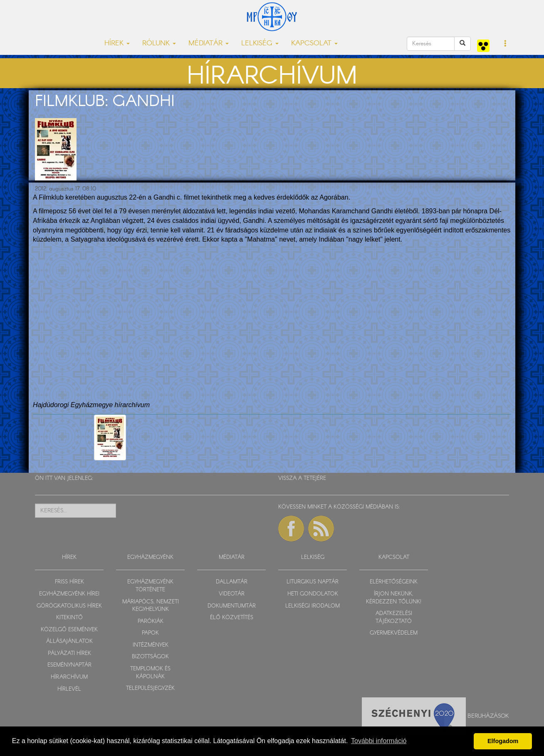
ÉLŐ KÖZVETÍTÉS (232, 618)
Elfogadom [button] (503, 741)
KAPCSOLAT (394, 557)
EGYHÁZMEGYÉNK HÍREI (69, 594)
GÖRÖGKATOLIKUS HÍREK (69, 606)
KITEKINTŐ (69, 618)
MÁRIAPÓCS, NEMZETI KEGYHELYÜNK (151, 606)
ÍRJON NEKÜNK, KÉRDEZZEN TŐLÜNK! (394, 598)
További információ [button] (379, 741)
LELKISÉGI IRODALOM (313, 606)
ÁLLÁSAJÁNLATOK (69, 641)
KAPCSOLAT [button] (314, 43)
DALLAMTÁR (232, 582)
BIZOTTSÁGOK (150, 657)
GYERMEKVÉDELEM (394, 633)
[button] (506, 44)
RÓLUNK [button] (159, 43)
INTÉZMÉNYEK (151, 645)
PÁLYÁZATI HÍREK (69, 653)
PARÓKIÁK (151, 621)
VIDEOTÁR (232, 594)
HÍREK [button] (117, 43)
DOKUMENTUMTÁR (232, 606)
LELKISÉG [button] (260, 43)
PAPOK (150, 633)
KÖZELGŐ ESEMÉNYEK (69, 630)
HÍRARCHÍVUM (69, 677)
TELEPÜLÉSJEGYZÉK (150, 688)
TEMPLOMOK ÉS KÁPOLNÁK (150, 673)
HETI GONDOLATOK (313, 594)
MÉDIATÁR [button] (209, 43)
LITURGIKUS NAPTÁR (313, 582)
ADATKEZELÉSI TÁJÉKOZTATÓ (394, 618)
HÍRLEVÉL (69, 689)
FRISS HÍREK (69, 582)
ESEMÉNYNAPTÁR (69, 665)
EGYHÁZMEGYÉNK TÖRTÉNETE (150, 586)
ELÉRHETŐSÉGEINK (394, 582)
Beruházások (488, 716)
